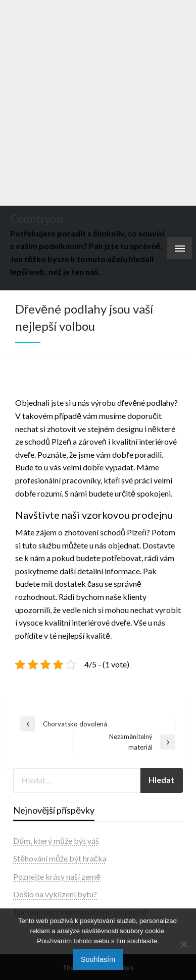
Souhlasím (98, 959)
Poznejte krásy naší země (57, 876)
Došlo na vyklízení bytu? (55, 894)
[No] (183, 944)
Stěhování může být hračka (60, 858)
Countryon (36, 219)
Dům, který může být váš (56, 841)
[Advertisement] (98, 103)
